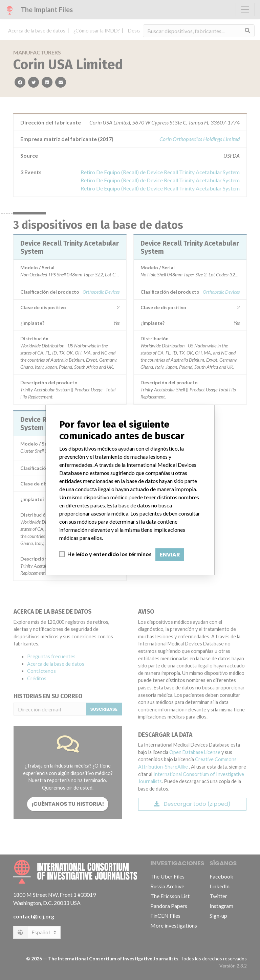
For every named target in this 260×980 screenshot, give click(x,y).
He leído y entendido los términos (110, 554)
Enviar (170, 555)
